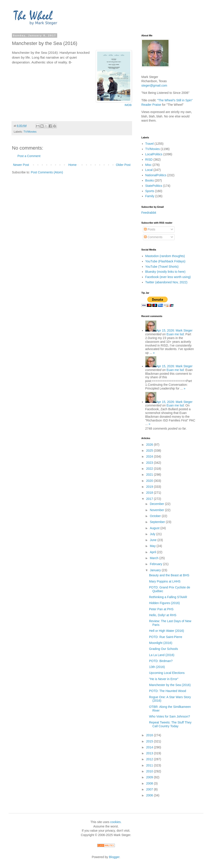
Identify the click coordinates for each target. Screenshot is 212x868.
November (157, 510)
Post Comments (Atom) (47, 172)
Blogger (114, 857)
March (154, 558)
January (156, 570)
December (157, 504)
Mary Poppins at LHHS (165, 581)
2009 (150, 777)
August (155, 528)
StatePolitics (154, 186)
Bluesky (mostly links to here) (165, 272)
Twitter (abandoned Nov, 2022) (166, 282)
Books (150, 180)
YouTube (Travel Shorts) (162, 267)
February (156, 564)
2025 (150, 451)
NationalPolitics (156, 175)
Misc (149, 165)
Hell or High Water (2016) (167, 631)
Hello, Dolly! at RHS (163, 615)
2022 (150, 469)
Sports (150, 191)
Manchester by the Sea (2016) (170, 685)
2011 (150, 765)
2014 (150, 747)
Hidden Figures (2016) (164, 603)
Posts (150, 229)
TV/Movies (30, 132)
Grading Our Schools (164, 649)
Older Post (123, 165)
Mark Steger (174, 330)
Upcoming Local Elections (167, 673)
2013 (150, 753)
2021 (150, 475)
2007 (150, 789)
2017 (150, 499)
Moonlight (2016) (161, 643)
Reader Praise (151, 105)
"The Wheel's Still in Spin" (175, 100)
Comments (153, 237)
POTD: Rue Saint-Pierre (166, 637)
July (153, 534)
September (158, 522)
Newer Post (21, 165)
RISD (149, 160)
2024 (150, 456)
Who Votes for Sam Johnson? (169, 716)
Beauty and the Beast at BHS (169, 575)
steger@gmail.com (154, 85)
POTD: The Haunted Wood (168, 691)
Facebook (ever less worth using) (168, 277)
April (153, 552)
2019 (150, 487)
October (156, 516)
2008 (150, 783)
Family (150, 196)
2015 (150, 741)
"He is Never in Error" (164, 679)
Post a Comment (29, 156)
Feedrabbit (149, 213)
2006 (150, 795)
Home (72, 165)
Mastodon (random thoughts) (165, 256)
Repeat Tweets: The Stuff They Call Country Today (170, 724)
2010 (150, 771)
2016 (150, 735)
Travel (150, 144)
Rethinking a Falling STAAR (168, 597)
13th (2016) (157, 667)
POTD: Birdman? (161, 661)
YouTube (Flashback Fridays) (165, 261)
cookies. (116, 822)
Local (149, 170)
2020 (150, 481)
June (153, 540)
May (153, 546)
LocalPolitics (154, 154)
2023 (150, 463)
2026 (150, 445)
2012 (150, 759)
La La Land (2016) (162, 655)
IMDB (128, 105)
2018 (150, 493)
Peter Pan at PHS (161, 609)
